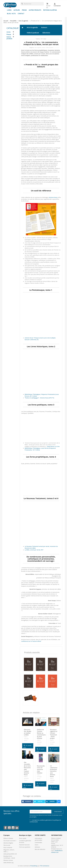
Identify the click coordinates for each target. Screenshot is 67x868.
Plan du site (7, 845)
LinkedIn (17, 828)
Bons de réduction (40, 849)
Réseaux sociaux (8, 860)
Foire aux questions (25, 847)
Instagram (13, 828)
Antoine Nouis (53, 197)
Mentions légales (8, 843)
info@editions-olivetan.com (57, 851)
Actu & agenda (32, 27)
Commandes (38, 842)
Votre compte (40, 835)
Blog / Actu (11, 14)
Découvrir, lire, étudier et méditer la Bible (28, 732)
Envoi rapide (23, 838)
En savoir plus (27, 746)
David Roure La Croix (53, 446)
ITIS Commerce (45, 866)
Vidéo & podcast (33, 33)
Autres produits (35, 10)
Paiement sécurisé (24, 845)
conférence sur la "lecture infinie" (31, 641)
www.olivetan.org (8, 863)
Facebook (5, 828)
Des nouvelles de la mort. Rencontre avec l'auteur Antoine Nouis (27, 769)
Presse (24, 10)
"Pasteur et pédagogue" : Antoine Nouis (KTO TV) (39, 398)
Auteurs (17, 10)
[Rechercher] (32, 4)
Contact (21, 14)
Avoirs (37, 845)
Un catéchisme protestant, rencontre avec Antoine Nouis (54, 771)
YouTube (9, 828)
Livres (9, 10)
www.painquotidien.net (10, 854)
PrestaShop (34, 866)
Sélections (46, 33)
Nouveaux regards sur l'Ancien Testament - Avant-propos (54, 734)
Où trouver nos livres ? (10, 841)
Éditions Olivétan (50, 10)
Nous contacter (8, 847)
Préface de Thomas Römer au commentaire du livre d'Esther (41, 734)
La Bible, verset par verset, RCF (34, 550)
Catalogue (13, 28)
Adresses (37, 847)
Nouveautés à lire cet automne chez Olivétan (41, 769)
